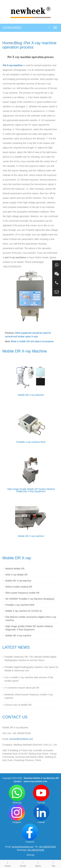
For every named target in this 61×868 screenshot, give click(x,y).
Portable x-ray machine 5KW (31, 442)
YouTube (41, 794)
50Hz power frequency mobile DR (22, 593)
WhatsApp (17, 794)
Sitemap (31, 855)
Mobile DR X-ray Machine (31, 395)
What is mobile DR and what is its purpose (32, 341)
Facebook (30, 833)
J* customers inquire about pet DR (22, 688)
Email (23, 864)
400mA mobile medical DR (19, 587)
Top (53, 864)
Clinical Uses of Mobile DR (18, 705)
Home (8, 43)
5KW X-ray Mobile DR (17, 575)
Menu (38, 864)
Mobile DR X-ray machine (31, 536)
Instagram (17, 814)
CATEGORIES (12, 28)
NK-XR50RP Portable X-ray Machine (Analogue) (30, 599)
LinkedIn (41, 814)
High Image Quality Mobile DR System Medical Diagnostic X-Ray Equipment (31, 490)
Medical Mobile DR (15, 569)
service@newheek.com (21, 739)
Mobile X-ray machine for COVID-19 (24, 611)
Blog (18, 43)
